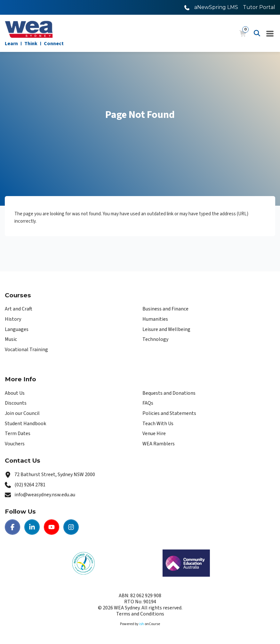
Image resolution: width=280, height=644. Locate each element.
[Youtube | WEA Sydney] (52, 527)
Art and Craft (19, 309)
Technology (155, 339)
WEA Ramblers (159, 444)
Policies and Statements (169, 413)
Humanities (155, 319)
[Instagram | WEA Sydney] (71, 527)
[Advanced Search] (257, 33)
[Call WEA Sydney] (187, 7)
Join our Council (22, 413)
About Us (15, 393)
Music (11, 339)
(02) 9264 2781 (30, 485)
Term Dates (18, 433)
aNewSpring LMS (216, 7)
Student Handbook (25, 424)
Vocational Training (26, 350)
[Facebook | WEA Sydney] (12, 527)
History (13, 319)
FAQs (148, 403)
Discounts (16, 403)
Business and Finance (165, 309)
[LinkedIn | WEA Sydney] (32, 527)
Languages (17, 329)
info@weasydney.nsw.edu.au (45, 495)
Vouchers (15, 444)
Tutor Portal (259, 7)
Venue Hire (154, 433)
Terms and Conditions (140, 614)
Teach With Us (158, 424)
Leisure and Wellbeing (166, 329)
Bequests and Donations (169, 393)
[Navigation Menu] (270, 33)
